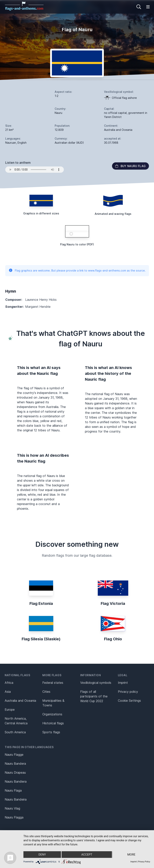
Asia (8, 692)
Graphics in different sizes (41, 213)
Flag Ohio (113, 639)
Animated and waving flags (113, 214)
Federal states (53, 683)
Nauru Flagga (14, 817)
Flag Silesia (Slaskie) (41, 639)
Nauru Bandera (15, 764)
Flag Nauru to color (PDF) (77, 244)
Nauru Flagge (14, 755)
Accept (87, 855)
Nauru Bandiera (16, 781)
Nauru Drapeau (15, 772)
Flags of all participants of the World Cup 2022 (94, 696)
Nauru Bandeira (16, 799)
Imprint (123, 683)
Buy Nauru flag (130, 166)
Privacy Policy (144, 862)
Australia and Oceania (20, 701)
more (131, 855)
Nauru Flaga (13, 790)
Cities (46, 692)
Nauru (58, 113)
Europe (10, 710)
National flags (17, 675)
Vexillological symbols (96, 683)
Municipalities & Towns (53, 703)
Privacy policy (128, 692)
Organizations (52, 714)
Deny (42, 855)
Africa (9, 683)
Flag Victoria (113, 603)
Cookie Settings (129, 701)
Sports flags (51, 732)
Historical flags (53, 723)
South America (15, 732)
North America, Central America (16, 721)
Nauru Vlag (12, 808)
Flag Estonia (41, 603)
